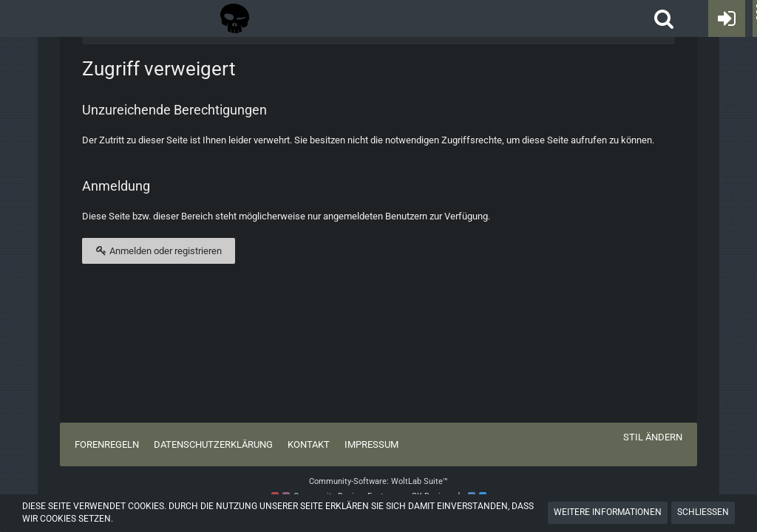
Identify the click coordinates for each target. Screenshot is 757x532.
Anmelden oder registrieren (159, 250)
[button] (664, 18)
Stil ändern (653, 437)
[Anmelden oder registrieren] (727, 18)
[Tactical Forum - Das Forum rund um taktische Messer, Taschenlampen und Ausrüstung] (235, 18)
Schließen (703, 512)
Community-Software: (378, 481)
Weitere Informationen (608, 512)
